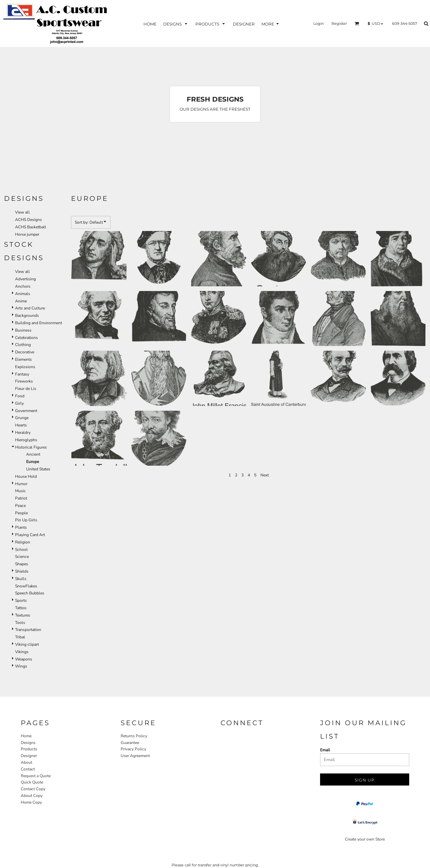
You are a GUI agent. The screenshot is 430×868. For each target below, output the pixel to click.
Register (339, 23)
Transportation (28, 630)
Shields (22, 571)
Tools (20, 623)
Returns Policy (134, 736)
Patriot (21, 498)
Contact (28, 769)
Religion (23, 542)
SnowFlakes (26, 586)
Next (265, 475)
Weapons (24, 659)
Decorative (25, 352)
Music (20, 491)
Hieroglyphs (26, 440)
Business (23, 330)
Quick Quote (32, 782)
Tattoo (21, 608)
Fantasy (22, 374)
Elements (23, 359)
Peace (20, 506)
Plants (21, 527)
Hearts (21, 425)
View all (22, 212)
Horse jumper (27, 234)
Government (26, 411)
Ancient (33, 454)
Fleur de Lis (26, 389)
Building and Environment (39, 323)
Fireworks (24, 381)
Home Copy (31, 802)
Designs (28, 743)
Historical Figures (31, 447)
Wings (21, 666)
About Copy (32, 796)
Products (29, 749)
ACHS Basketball (31, 227)
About (26, 762)
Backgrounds (27, 315)
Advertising (25, 279)
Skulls (21, 579)
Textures (23, 615)
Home (26, 736)
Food (20, 396)
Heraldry (23, 432)
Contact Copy (33, 789)
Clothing (23, 345)
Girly (19, 403)
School (21, 549)
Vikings (22, 652)
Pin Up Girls (26, 520)
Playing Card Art (30, 535)
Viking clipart (27, 644)
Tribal (20, 637)
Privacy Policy (133, 749)
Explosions (25, 367)
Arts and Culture (30, 308)
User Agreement (135, 756)
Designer (29, 756)
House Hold (26, 476)
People (21, 513)
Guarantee (130, 743)
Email (325, 750)
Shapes (22, 564)
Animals (23, 294)
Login (319, 23)
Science (22, 557)
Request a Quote (36, 776)
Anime (21, 301)
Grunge (22, 418)
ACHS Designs (28, 220)
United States (38, 469)
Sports (21, 600)
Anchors (23, 286)
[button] (357, 23)
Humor (21, 484)
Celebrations (26, 338)
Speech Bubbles (30, 593)
